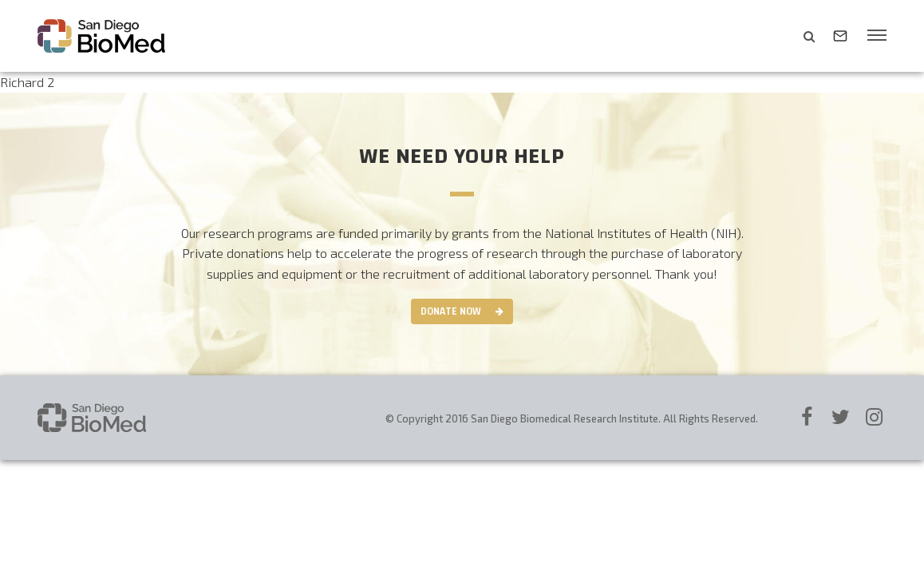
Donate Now (451, 311)
